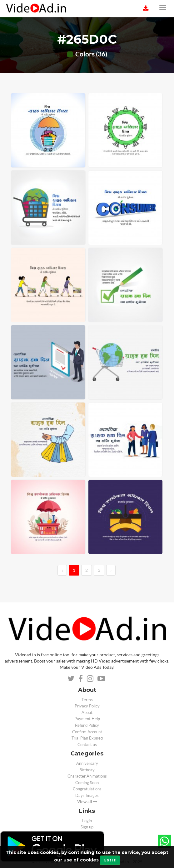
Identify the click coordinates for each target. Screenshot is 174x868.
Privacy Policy (87, 706)
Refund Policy (87, 725)
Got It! (110, 860)
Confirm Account (87, 732)
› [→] (111, 570)
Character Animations (87, 776)
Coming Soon (87, 783)
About (87, 713)
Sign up (87, 827)
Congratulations (87, 789)
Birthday (87, 770)
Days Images (87, 796)
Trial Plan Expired (87, 738)
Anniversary (87, 763)
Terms (87, 700)
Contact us (87, 745)
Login (87, 821)
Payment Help (87, 719)
